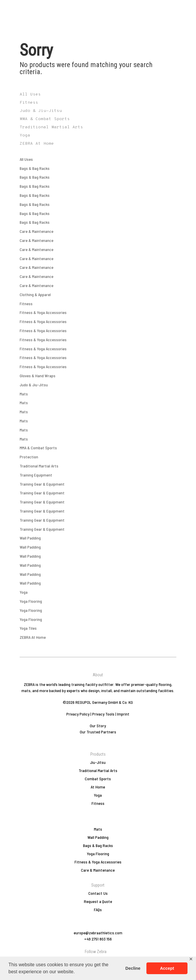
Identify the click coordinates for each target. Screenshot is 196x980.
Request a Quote (98, 901)
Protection (29, 457)
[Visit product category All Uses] (98, 95)
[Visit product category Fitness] (98, 103)
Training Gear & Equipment (42, 484)
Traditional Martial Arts (39, 466)
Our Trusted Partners (98, 732)
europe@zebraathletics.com (98, 933)
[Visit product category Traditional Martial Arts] (98, 127)
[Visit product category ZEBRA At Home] (98, 144)
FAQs (98, 910)
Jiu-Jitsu (98, 762)
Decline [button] (133, 968)
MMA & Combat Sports (38, 448)
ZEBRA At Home (33, 637)
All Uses (26, 159)
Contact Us (98, 893)
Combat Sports (98, 779)
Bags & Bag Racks (35, 168)
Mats (24, 394)
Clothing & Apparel (35, 294)
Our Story (98, 726)
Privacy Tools (103, 714)
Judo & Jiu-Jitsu (34, 385)
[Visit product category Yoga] (98, 136)
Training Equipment (36, 475)
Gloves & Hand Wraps (38, 376)
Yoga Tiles (28, 628)
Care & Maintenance (37, 231)
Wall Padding (30, 538)
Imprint (123, 714)
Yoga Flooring (31, 601)
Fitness (26, 304)
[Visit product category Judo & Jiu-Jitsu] (98, 111)
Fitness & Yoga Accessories (43, 312)
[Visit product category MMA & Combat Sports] (98, 119)
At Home (98, 787)
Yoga (24, 592)
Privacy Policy (78, 714)
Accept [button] (167, 968)
